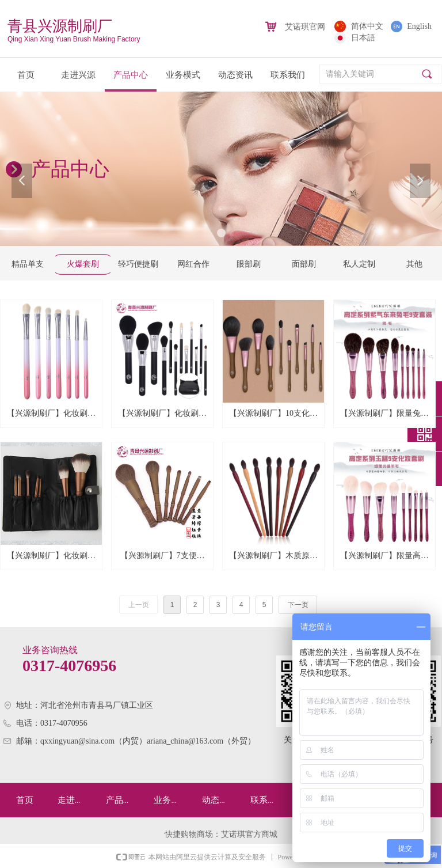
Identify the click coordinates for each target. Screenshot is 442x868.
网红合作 (193, 264)
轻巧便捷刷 (138, 264)
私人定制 (359, 264)
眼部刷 (249, 264)
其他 (414, 264)
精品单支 (28, 264)
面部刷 (304, 264)
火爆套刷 (83, 264)
